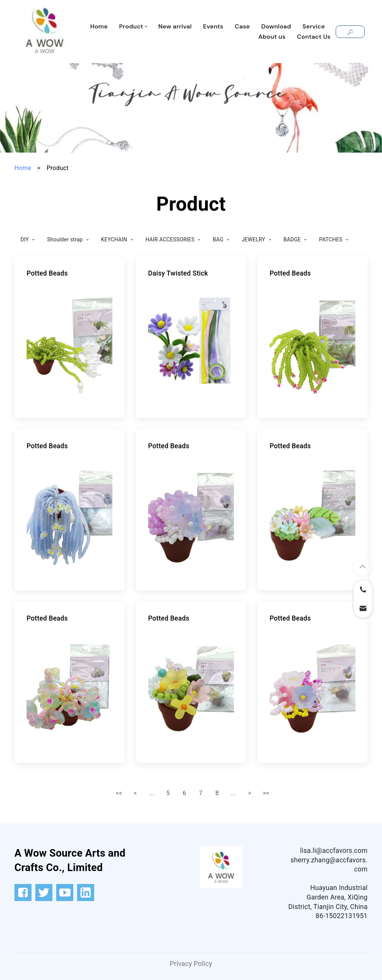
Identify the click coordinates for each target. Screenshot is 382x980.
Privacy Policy (191, 964)
